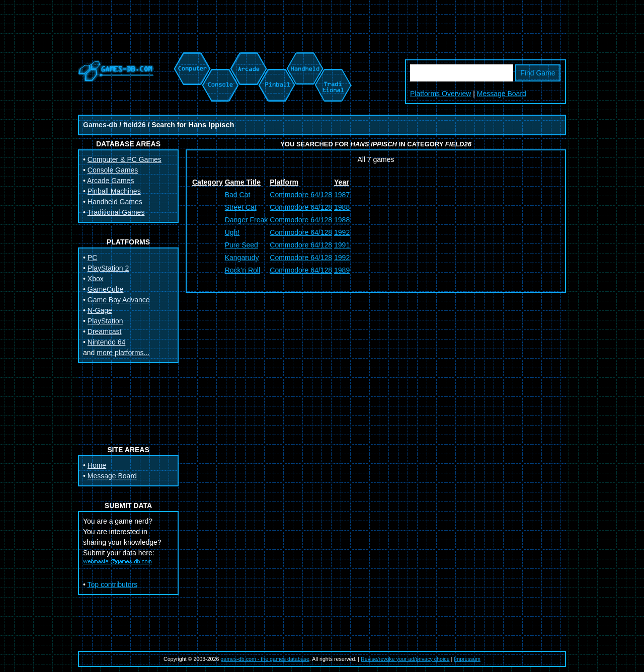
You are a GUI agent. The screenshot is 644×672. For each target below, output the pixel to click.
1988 (342, 207)
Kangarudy (242, 258)
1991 (342, 245)
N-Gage (100, 310)
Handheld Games (115, 202)
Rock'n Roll (243, 270)
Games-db (100, 125)
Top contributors (113, 584)
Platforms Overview (440, 94)
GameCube (106, 289)
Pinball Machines (114, 191)
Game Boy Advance (119, 300)
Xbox (96, 279)
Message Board (502, 94)
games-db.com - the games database (265, 659)
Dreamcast (105, 331)
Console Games (113, 170)
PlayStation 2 (108, 268)
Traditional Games (116, 212)
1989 (342, 270)
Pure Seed (242, 245)
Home (97, 465)
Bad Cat (238, 195)
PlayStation (105, 321)
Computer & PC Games (125, 159)
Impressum (467, 659)
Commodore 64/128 (301, 195)
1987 (342, 195)
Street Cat (241, 207)
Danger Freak (247, 220)
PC (92, 258)
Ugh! (232, 232)
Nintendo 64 (107, 342)
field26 (134, 125)
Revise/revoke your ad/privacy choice (405, 659)
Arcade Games (110, 181)
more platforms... (123, 353)
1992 (342, 232)
